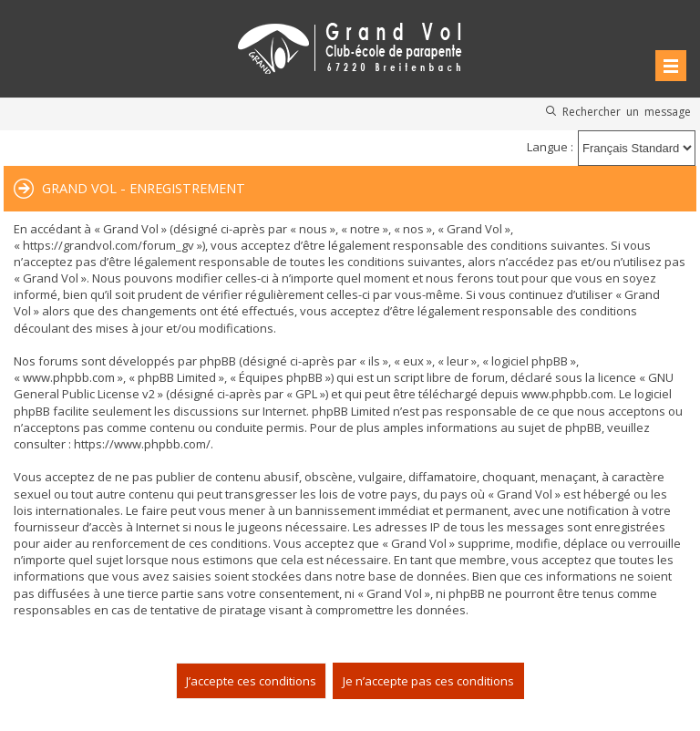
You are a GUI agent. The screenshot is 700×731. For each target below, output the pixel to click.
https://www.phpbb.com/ (142, 444)
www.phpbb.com (567, 394)
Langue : (550, 147)
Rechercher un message (627, 111)
